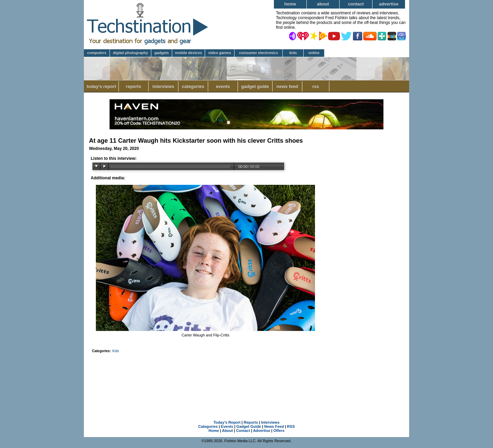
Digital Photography (131, 53)
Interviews (163, 86)
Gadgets (162, 53)
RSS (316, 86)
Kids (293, 53)
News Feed (287, 86)
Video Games (220, 53)
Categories (193, 86)
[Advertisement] (246, 378)
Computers (97, 53)
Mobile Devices (188, 53)
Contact (356, 4)
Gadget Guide (255, 86)
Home (290, 4)
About (323, 4)
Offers (279, 431)
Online (314, 53)
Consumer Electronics (258, 53)
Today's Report (101, 86)
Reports (134, 86)
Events (223, 86)
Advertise (389, 4)
